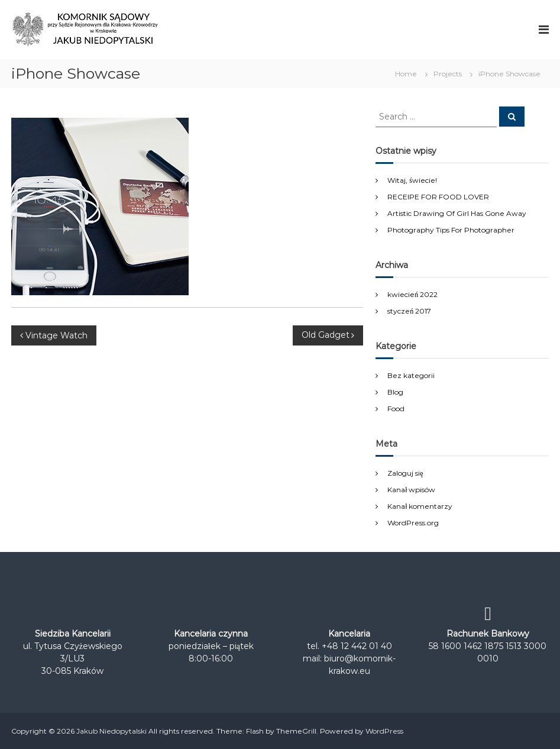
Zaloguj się (405, 473)
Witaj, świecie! (412, 180)
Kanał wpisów (411, 490)
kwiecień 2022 (412, 294)
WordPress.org (413, 523)
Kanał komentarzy (420, 506)
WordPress (384, 731)
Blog (395, 392)
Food (396, 409)
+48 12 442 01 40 (357, 646)
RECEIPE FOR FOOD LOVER (438, 197)
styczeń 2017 (409, 311)
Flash (255, 731)
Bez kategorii (411, 375)
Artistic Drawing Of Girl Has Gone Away (457, 213)
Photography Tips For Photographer (451, 230)
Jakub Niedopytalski (111, 731)
